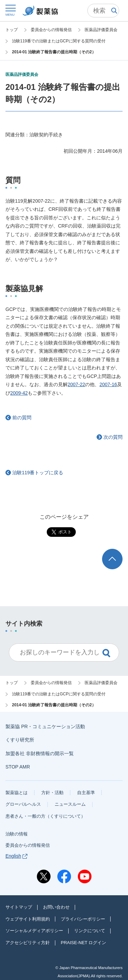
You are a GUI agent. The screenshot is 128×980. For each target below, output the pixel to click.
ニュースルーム (70, 804)
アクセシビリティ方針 (28, 943)
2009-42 (19, 393)
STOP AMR (18, 767)
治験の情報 (17, 834)
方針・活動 (52, 793)
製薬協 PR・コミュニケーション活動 (45, 726)
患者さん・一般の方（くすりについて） (45, 816)
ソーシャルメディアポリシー (34, 931)
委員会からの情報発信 (28, 845)
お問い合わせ (56, 907)
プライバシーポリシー (83, 919)
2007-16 (108, 384)
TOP (119, 552)
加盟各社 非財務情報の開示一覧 (40, 753)
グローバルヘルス (23, 804)
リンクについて (90, 931)
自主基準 (86, 793)
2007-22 (76, 384)
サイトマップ (19, 907)
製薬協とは (17, 793)
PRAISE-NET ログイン (83, 943)
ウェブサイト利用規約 (28, 919)
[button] (10, 10)
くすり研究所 (20, 740)
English (16, 856)
